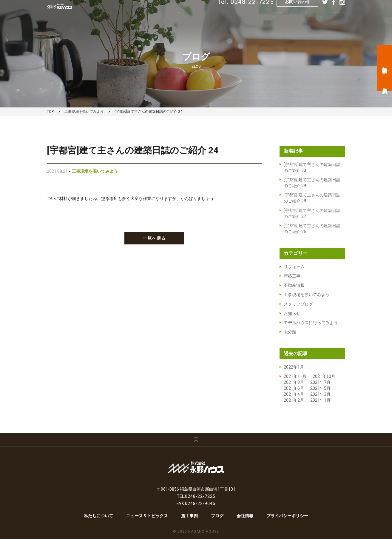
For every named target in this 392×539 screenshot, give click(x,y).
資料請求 (385, 85)
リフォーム (294, 267)
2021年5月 (320, 388)
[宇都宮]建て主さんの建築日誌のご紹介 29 (312, 183)
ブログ (309, 24)
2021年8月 (294, 382)
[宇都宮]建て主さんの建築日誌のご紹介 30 (312, 167)
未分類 (290, 332)
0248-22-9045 (200, 503)
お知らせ (292, 313)
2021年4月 (294, 394)
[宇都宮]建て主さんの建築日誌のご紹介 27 (312, 213)
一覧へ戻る (154, 238)
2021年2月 (294, 400)
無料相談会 (385, 64)
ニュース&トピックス (240, 24)
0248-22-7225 (200, 496)
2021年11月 (295, 376)
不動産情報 (294, 285)
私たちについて (192, 24)
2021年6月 (294, 388)
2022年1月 (294, 367)
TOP (50, 112)
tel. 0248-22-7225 (246, 11)
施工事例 (282, 24)
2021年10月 (324, 376)
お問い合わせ (297, 11)
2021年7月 (320, 382)
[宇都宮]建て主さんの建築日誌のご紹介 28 (312, 198)
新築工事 (292, 276)
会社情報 (337, 24)
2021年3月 (320, 394)
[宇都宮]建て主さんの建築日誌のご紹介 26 (312, 229)
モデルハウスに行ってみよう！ (313, 323)
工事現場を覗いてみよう (84, 112)
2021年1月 (320, 400)
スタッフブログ (298, 304)
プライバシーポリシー (287, 516)
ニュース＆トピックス (147, 516)
